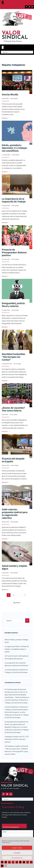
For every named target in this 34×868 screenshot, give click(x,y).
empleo (16, 99)
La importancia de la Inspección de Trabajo (14, 200)
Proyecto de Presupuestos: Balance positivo (14, 252)
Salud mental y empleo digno (14, 567)
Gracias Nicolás (10, 94)
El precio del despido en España (13, 460)
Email (4, 832)
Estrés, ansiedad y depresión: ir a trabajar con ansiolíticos (14, 148)
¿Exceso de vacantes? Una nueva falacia (13, 409)
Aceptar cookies (17, 848)
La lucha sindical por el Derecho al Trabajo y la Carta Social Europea (17, 715)
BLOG (12, 99)
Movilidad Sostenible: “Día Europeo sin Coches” (14, 357)
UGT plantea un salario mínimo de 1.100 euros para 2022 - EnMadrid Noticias (16, 749)
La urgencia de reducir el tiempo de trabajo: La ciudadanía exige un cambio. (17, 649)
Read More (6, 118)
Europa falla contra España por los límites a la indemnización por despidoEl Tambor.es (16, 724)
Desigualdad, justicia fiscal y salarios (13, 305)
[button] (3, 2)
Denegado (17, 853)
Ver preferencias (17, 858)
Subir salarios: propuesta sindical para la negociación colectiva (15, 514)
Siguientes (17, 603)
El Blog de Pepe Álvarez (13, 41)
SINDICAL (15, 35)
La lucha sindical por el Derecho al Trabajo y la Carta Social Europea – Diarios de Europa (17, 710)
